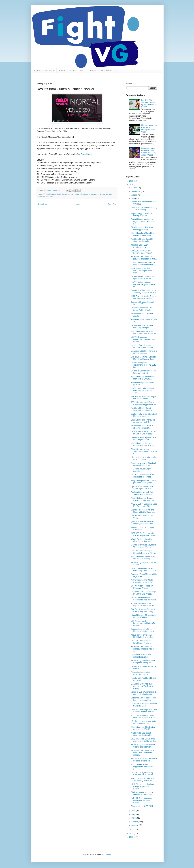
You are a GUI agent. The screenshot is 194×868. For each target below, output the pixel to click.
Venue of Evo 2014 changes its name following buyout (144, 693)
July (133, 199)
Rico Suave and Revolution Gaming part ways (142, 228)
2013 (132, 830)
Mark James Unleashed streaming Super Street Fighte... (142, 271)
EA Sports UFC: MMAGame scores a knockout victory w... (143, 649)
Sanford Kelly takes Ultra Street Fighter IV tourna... (144, 415)
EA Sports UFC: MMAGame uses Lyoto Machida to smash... (142, 753)
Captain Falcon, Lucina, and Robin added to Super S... (143, 511)
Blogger (108, 854)
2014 (132, 185)
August (135, 195)
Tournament (86, 194)
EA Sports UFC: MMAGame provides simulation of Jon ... (144, 258)
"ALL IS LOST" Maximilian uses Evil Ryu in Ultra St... (144, 505)
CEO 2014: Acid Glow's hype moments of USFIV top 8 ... (143, 740)
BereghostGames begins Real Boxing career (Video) (143, 699)
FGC (59, 194)
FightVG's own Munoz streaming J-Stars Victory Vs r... (144, 451)
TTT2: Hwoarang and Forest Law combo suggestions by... (144, 403)
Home (62, 71)
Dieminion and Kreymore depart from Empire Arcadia (144, 438)
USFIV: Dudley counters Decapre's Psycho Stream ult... (143, 285)
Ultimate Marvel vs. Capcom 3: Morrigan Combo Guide (149, 129)
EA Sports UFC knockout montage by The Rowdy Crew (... (142, 686)
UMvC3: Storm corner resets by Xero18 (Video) (144, 209)
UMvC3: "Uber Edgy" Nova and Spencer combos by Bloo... (144, 711)
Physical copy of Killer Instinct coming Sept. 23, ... (143, 215)
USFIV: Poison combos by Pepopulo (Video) (142, 587)
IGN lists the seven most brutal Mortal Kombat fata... (144, 722)
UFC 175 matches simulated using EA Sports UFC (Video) (143, 786)
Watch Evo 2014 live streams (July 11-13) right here (143, 540)
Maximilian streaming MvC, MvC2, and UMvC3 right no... (144, 332)
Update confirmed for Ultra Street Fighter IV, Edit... (142, 488)
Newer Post (42, 204)
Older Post (112, 204)
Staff (82, 71)
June (134, 811)
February (135, 822)
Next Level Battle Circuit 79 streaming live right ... (142, 427)
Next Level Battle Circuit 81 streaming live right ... (142, 240)
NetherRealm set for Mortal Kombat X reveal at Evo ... (143, 581)
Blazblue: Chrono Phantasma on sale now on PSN (143, 421)
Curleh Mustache (50, 194)
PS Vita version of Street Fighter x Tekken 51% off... (143, 604)
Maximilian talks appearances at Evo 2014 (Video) (143, 558)
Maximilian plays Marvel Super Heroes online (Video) (144, 234)
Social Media (107, 71)
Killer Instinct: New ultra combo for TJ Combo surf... (144, 458)
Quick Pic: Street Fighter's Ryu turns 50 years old (144, 372)
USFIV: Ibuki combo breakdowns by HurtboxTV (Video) (143, 623)
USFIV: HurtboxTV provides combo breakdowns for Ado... (142, 391)
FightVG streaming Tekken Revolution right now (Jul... (143, 499)
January (135, 825)
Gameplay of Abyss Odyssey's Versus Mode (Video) (143, 546)
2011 (132, 837)
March (134, 818)
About (72, 71)
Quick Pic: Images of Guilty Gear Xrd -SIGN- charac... (143, 774)
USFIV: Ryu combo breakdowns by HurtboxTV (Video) (143, 339)
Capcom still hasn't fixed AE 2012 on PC (142, 303)
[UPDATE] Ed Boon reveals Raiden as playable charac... (144, 534)
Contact (92, 71)
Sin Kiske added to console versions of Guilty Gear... (142, 793)
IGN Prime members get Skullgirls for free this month (144, 599)
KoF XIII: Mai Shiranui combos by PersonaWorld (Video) (148, 103)
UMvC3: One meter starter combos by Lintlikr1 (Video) (143, 569)
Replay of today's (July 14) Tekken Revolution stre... (142, 493)
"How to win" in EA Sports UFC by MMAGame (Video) (144, 433)
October (135, 188)
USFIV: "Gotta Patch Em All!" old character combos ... (143, 476)
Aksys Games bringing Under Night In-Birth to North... (143, 636)
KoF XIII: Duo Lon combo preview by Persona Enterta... (141, 800)
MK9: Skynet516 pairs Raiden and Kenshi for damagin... (143, 297)
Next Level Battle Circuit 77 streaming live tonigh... (142, 734)
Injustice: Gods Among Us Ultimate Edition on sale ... (143, 346)
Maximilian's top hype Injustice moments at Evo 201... (143, 378)
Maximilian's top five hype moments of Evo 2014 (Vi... (143, 444)
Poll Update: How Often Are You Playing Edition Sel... (142, 779)
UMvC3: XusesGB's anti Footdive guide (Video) (141, 252)
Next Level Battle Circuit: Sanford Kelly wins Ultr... (142, 409)
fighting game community (71, 194)
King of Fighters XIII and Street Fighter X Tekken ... (144, 616)
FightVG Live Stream (44, 71)
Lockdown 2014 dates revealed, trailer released (144, 705)
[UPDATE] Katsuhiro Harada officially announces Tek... (143, 523)
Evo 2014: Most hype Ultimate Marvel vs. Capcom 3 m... (143, 358)
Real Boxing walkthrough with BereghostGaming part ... (143, 662)
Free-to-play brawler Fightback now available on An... (144, 464)
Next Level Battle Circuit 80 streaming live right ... (142, 327)
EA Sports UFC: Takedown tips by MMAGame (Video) (144, 593)
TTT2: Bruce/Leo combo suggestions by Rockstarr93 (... (144, 767)
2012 (132, 833)
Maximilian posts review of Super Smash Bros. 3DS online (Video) (149, 152)
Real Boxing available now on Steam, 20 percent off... (143, 746)
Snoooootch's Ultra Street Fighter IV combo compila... (143, 630)
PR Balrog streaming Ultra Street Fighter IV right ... (142, 309)
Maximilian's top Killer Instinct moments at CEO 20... (143, 728)
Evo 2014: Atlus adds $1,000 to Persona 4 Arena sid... (144, 760)
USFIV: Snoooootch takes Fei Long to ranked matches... (143, 264)
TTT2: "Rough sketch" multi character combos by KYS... (144, 717)
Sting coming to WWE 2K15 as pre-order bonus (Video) (144, 482)
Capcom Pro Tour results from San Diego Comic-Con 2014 (144, 291)
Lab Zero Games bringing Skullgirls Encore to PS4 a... (144, 552)
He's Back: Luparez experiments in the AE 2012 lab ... (143, 365)
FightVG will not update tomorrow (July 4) (141, 673)
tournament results (98, 194)
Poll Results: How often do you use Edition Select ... (144, 398)
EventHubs (86, 154)
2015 (132, 181)
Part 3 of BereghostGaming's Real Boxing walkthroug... (143, 610)
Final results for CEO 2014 (142, 806)
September (136, 191)
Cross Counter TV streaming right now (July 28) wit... (143, 277)
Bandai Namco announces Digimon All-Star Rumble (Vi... (142, 221)
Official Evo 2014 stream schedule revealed (141, 656)
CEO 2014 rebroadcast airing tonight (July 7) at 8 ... (143, 642)
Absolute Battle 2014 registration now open (141, 246)
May (133, 814)
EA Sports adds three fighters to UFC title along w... (144, 352)
